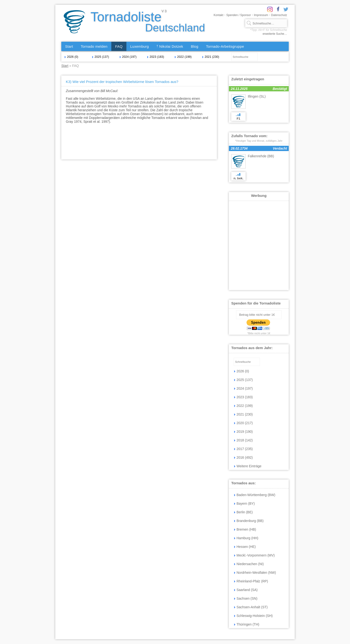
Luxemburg (140, 46)
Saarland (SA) (246, 590)
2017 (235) (243, 449)
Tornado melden (94, 46)
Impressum (261, 15)
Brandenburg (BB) (249, 521)
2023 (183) (156, 57)
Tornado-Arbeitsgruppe (225, 46)
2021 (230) (211, 57)
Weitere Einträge (248, 466)
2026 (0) (71, 57)
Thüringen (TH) (247, 624)
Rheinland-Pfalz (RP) (251, 581)
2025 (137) (101, 57)
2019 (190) (243, 432)
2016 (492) (243, 457)
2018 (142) (243, 440)
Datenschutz (279, 15)
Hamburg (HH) (246, 538)
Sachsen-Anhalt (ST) (251, 607)
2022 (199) (183, 57)
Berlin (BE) (243, 512)
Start (69, 46)
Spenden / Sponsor (239, 15)
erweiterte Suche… (275, 34)
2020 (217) (243, 423)
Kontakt (218, 15)
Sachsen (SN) (246, 598)
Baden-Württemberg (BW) (255, 495)
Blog (195, 46)
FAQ (119, 46)
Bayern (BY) (244, 503)
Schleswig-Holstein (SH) (253, 616)
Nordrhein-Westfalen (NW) (255, 573)
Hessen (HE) (245, 547)
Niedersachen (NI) (249, 564)
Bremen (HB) (245, 529)
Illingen (257, 96)
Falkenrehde (261, 156)
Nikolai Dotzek (170, 46)
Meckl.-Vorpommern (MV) (254, 555)
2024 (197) (128, 57)
